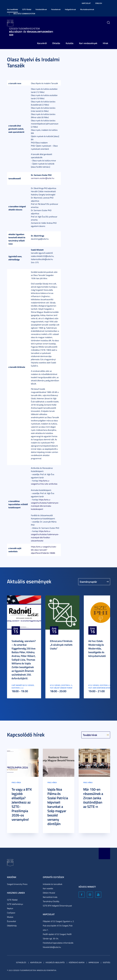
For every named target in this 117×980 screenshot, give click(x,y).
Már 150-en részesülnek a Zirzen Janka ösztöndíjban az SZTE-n (93, 798)
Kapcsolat (86, 3)
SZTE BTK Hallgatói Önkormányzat (57, 906)
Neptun (10, 908)
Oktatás (56, 43)
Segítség (106, 962)
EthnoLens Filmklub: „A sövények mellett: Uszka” (61, 645)
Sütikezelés (21, 962)
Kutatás (70, 43)
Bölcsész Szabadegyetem (24, 14)
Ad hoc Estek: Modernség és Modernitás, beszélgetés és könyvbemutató (97, 648)
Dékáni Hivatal (49, 893)
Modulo (10, 917)
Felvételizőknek (41, 9)
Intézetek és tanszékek (53, 884)
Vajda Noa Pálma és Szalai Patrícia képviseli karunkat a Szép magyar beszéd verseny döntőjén (58, 807)
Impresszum (94, 962)
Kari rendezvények (88, 43)
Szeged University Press (17, 884)
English (99, 3)
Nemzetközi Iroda (50, 897)
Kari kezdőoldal (12, 9)
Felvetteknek (56, 9)
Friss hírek (16, 782)
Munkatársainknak (87, 9)
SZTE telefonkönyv (15, 904)
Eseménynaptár (88, 582)
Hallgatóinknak (70, 9)
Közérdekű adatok (77, 962)
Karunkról (42, 43)
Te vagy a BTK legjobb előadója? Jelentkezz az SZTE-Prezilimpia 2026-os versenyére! (22, 804)
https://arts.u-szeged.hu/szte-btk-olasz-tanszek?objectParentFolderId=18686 (44, 550)
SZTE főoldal (27, 9)
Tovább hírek (90, 735)
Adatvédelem (36, 962)
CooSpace (11, 913)
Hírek (105, 43)
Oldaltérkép (12, 926)
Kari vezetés (48, 888)
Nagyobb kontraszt (108, 3)
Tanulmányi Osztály (51, 901)
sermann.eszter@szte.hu (43, 178)
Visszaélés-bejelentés (55, 962)
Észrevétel (11, 921)
